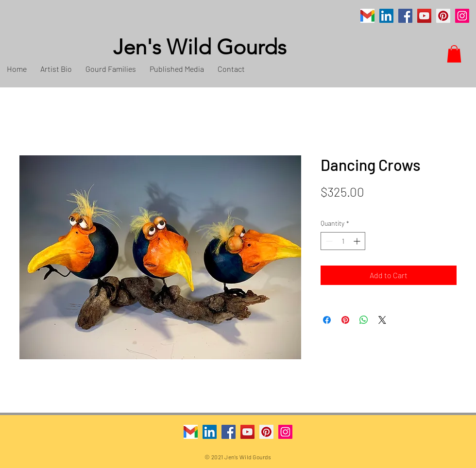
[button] (454, 54)
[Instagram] (462, 16)
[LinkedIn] (386, 16)
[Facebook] (405, 16)
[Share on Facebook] (327, 320)
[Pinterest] (443, 16)
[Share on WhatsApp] (364, 320)
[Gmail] (367, 16)
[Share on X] (382, 320)
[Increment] (358, 241)
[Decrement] (328, 241)
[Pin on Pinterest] (345, 320)
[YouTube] (424, 16)
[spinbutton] (343, 241)
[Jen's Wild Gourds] (250, 48)
